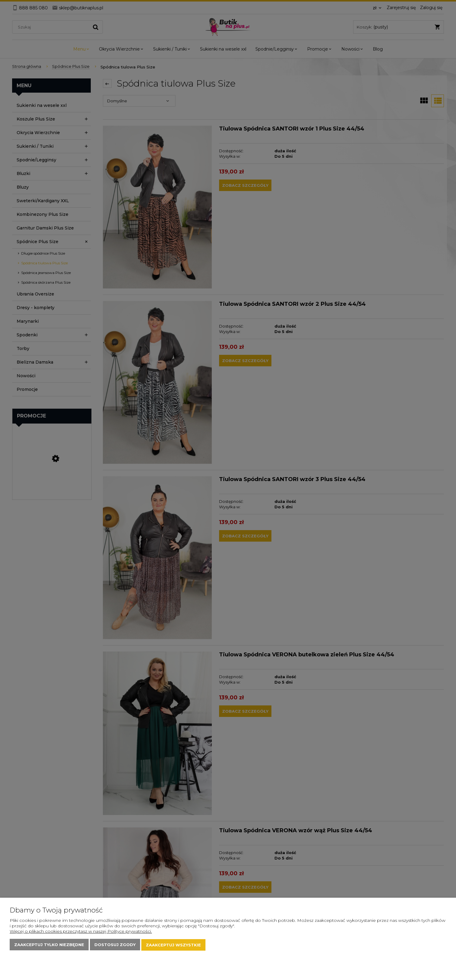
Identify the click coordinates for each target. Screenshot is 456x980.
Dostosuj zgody (115, 945)
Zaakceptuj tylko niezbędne (49, 945)
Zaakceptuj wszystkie (173, 945)
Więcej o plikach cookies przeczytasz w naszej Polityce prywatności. (81, 932)
